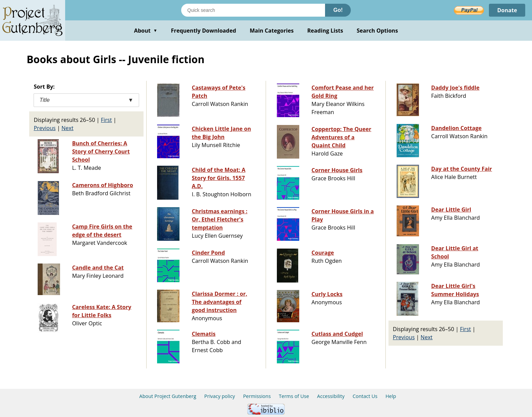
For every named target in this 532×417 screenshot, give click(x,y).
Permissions (257, 396)
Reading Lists (325, 31)
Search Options (377, 31)
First (106, 120)
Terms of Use (294, 396)
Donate (507, 10)
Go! (338, 10)
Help (391, 396)
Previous (45, 128)
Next (67, 128)
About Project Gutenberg (168, 396)
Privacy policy (220, 396)
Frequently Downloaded (204, 31)
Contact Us (365, 396)
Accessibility (331, 396)
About (146, 31)
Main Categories (272, 31)
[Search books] (253, 10)
